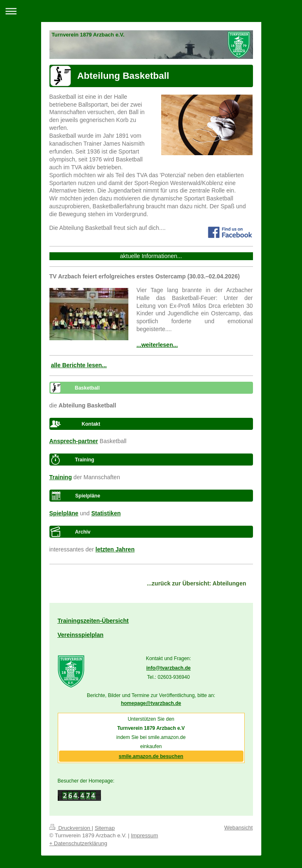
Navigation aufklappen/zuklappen (151, 11)
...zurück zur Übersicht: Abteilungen (196, 583)
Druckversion (71, 828)
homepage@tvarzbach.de (151, 703)
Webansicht (239, 828)
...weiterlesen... (157, 345)
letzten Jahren (115, 549)
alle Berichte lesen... (79, 365)
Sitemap (105, 828)
